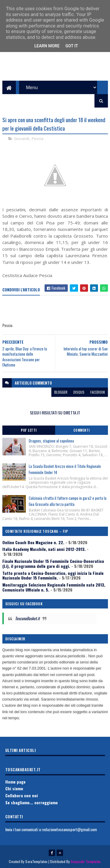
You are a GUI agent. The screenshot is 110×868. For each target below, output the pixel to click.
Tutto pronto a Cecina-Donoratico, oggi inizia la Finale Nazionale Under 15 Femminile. (53, 575)
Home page (15, 782)
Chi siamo (14, 788)
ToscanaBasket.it (27, 618)
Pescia (38, 139)
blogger (61, 392)
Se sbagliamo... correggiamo (32, 802)
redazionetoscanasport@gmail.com (69, 829)
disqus (79, 392)
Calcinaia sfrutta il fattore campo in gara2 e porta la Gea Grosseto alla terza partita (68, 501)
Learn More (47, 46)
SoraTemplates (36, 861)
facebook (98, 392)
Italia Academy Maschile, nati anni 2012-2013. (44, 549)
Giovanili (22, 139)
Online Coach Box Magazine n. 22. (33, 542)
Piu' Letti (29, 430)
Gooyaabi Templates (86, 861)
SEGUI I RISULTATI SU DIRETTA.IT (55, 413)
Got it (72, 46)
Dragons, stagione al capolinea (51, 441)
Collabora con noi (22, 795)
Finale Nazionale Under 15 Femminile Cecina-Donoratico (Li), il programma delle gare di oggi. (53, 563)
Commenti (82, 430)
